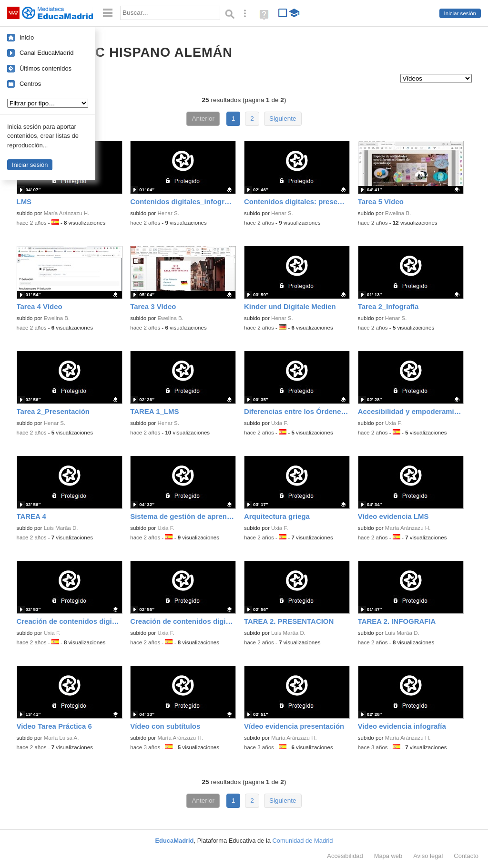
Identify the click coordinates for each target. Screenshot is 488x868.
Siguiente (283, 119)
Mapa (388, 856)
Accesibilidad (345, 856)
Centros (30, 84)
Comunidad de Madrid (303, 841)
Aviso (428, 856)
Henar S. (168, 213)
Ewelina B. (398, 213)
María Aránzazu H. (67, 213)
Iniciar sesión (460, 13)
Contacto (466, 856)
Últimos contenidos (46, 68)
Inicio (27, 37)
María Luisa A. (61, 738)
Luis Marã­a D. (61, 528)
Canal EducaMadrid (46, 53)
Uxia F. (280, 423)
